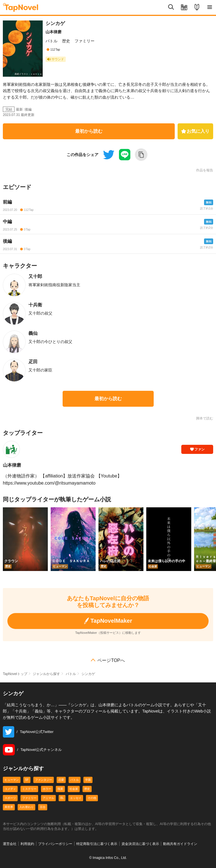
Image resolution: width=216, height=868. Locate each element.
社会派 (74, 789)
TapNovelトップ (15, 674)
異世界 (9, 807)
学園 (88, 780)
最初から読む (89, 131)
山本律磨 (54, 32)
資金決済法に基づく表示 (140, 844)
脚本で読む (205, 418)
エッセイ (76, 798)
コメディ (10, 789)
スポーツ (10, 798)
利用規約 (27, 844)
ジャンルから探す (46, 674)
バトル (52, 41)
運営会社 (10, 844)
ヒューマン (12, 780)
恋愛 (61, 780)
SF (27, 780)
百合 (43, 807)
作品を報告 (205, 170)
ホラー (47, 789)
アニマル (48, 798)
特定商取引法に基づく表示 (97, 844)
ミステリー (29, 789)
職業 (60, 789)
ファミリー (85, 41)
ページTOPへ (111, 661)
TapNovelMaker (108, 621)
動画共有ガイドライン (180, 844)
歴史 (66, 41)
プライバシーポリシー (55, 844)
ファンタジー (44, 780)
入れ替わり (26, 807)
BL (62, 798)
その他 (92, 798)
